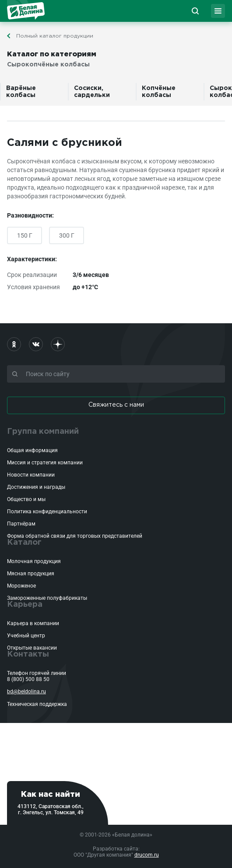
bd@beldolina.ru (26, 692)
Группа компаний (43, 432)
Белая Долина (26, 11)
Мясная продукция (31, 574)
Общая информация (32, 450)
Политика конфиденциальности (47, 512)
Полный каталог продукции (55, 36)
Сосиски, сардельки (92, 92)
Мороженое (21, 586)
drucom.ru (147, 855)
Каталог (24, 543)
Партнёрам (21, 524)
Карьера (25, 605)
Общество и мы (26, 499)
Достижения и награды (36, 487)
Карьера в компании (33, 623)
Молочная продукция (34, 561)
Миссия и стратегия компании (45, 463)
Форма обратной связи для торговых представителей (75, 536)
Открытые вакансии (32, 648)
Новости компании (31, 475)
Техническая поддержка (37, 704)
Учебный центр (26, 636)
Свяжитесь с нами (116, 405)
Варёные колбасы (21, 92)
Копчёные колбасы (159, 92)
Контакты (28, 654)
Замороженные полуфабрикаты (47, 598)
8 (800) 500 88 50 (28, 679)
